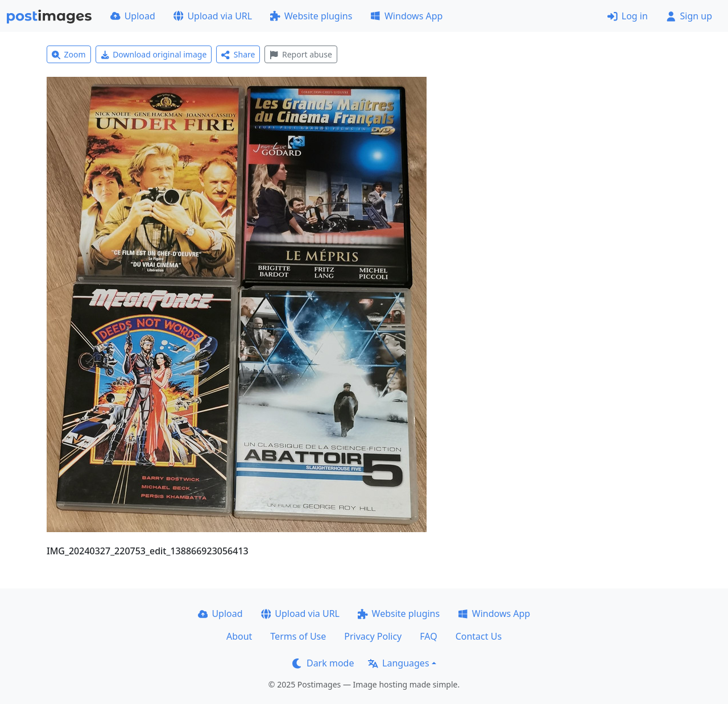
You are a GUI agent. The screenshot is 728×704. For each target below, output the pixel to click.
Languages (398, 663)
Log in (628, 16)
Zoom (69, 54)
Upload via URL (213, 16)
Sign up (689, 16)
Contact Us (479, 636)
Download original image (154, 54)
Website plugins (311, 16)
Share (238, 54)
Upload (133, 16)
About (239, 636)
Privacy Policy (373, 636)
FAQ (428, 636)
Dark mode (323, 663)
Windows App (406, 16)
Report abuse (301, 54)
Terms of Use (298, 636)
